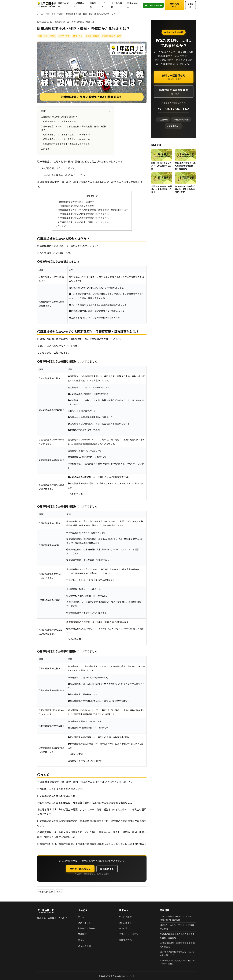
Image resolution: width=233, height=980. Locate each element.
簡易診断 (93, 5)
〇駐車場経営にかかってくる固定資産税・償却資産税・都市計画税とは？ (93, 210)
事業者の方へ (132, 5)
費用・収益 (78, 36)
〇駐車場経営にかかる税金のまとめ (59, 121)
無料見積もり (174, 5)
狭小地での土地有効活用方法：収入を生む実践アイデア (185, 189)
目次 (76, 111)
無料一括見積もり (87, 928)
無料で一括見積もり (80, 869)
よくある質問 (117, 5)
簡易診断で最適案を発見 (174, 92)
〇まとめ (45, 149)
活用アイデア (63, 5)
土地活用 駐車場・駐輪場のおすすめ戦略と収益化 (162, 189)
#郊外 (59, 892)
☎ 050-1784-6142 (174, 109)
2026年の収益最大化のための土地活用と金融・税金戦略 (185, 166)
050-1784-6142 (153, 5)
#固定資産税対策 (46, 892)
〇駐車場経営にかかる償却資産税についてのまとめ (66, 139)
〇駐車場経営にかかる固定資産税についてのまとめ (66, 134)
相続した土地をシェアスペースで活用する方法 (161, 166)
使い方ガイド (125, 923)
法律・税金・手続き (54, 14)
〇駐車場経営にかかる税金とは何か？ (59, 117)
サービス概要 (125, 917)
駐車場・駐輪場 (92, 36)
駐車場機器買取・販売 (112, 36)
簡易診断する (107, 869)
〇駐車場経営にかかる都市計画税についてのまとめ (66, 144)
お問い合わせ (125, 928)
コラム (103, 5)
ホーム (40, 14)
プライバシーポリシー (130, 934)
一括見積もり (79, 5)
